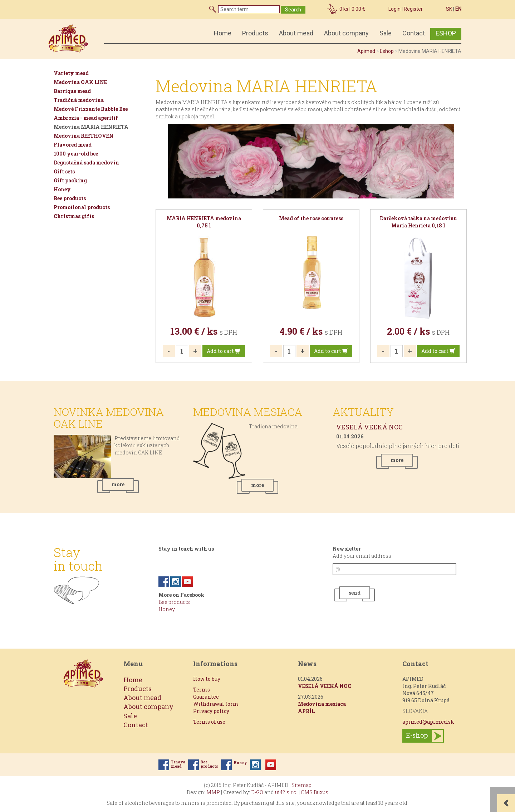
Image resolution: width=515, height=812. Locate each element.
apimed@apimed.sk (428, 722)
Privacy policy (211, 711)
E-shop (417, 735)
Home (223, 33)
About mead (296, 33)
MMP (213, 792)
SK (449, 9)
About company (346, 33)
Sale (386, 33)
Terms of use (209, 722)
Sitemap (301, 785)
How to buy (207, 679)
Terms (202, 690)
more (118, 484)
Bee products (174, 602)
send (355, 593)
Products (255, 33)
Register (413, 9)
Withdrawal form (216, 704)
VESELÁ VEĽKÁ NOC (369, 427)
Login (394, 9)
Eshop (387, 51)
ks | (352, 9)
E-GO (257, 792)
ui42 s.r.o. (286, 792)
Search (293, 10)
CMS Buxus (315, 792)
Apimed (366, 51)
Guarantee (206, 697)
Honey (167, 609)
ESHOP (446, 33)
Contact (414, 33)
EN (458, 9)
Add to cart (224, 351)
